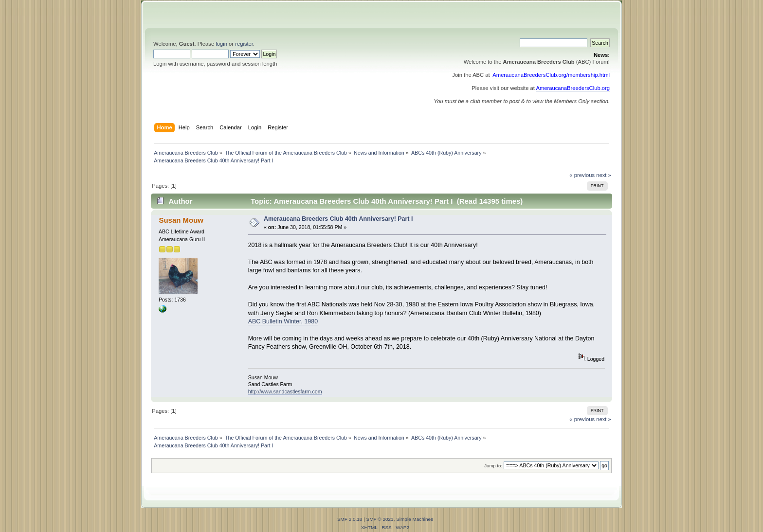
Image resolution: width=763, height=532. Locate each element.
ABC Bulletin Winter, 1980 (283, 321)
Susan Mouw (181, 220)
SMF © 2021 (380, 519)
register (244, 44)
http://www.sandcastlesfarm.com (285, 391)
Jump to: (493, 466)
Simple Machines (415, 519)
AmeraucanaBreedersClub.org (573, 88)
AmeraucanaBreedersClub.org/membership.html (551, 75)
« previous (582, 175)
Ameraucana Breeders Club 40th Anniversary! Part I (338, 219)
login (221, 44)
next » (604, 175)
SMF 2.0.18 (350, 519)
